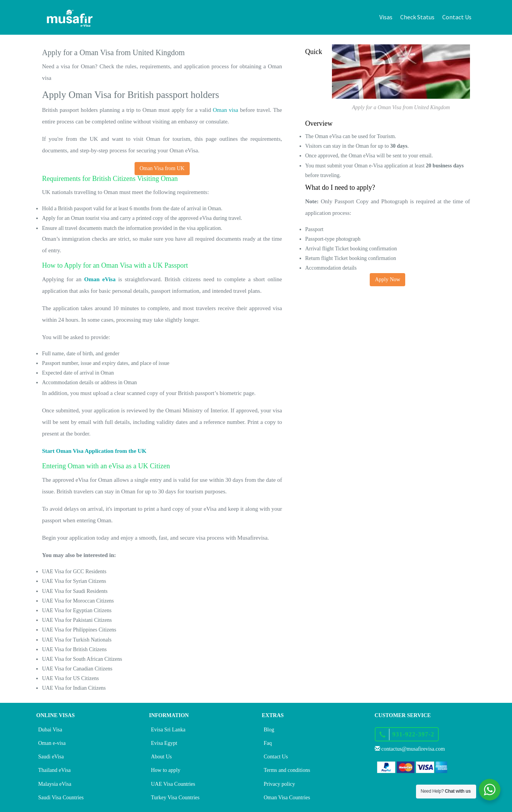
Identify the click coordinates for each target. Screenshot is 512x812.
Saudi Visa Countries (61, 798)
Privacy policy (279, 784)
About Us (162, 757)
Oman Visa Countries (287, 798)
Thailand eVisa (54, 770)
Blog (269, 730)
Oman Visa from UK (162, 168)
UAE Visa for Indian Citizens (74, 688)
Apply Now (387, 279)
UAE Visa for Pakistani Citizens (77, 620)
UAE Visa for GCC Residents (74, 571)
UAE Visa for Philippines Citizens (79, 630)
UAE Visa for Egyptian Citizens (77, 610)
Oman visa (226, 110)
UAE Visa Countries (173, 784)
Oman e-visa (52, 743)
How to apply (166, 770)
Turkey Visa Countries (175, 798)
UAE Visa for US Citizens (70, 678)
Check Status (417, 17)
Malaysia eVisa (55, 784)
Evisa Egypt (164, 743)
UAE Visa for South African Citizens (82, 659)
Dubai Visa (50, 730)
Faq (268, 743)
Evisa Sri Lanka (168, 730)
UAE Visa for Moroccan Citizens (78, 601)
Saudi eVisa (51, 757)
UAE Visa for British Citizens (74, 649)
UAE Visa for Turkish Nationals (77, 640)
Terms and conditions (287, 770)
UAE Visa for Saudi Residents (75, 591)
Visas (386, 17)
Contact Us (457, 17)
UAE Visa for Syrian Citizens (74, 581)
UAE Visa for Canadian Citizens (77, 669)
